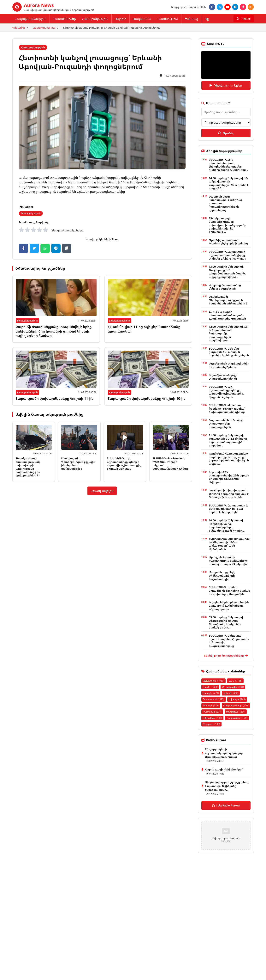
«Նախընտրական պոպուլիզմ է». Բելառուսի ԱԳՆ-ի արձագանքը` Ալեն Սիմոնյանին (229, 544)
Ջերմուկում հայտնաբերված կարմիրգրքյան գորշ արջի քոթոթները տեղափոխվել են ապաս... (229, 459)
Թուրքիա (211, 724)
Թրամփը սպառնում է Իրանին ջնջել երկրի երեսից (228, 242)
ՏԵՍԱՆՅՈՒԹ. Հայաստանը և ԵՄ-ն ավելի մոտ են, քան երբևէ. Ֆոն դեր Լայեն (228, 509)
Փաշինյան (212, 712)
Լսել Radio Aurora (226, 805)
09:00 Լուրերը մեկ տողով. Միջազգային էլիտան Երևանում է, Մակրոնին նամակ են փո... (226, 622)
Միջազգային (233, 687)
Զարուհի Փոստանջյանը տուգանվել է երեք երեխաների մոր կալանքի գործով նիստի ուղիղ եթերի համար (54, 331)
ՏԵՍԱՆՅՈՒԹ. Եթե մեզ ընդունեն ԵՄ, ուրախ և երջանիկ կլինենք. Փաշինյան (229, 352)
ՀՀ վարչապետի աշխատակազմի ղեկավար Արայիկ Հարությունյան (224, 753)
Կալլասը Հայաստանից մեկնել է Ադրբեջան (225, 287)
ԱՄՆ (235, 681)
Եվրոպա (237, 699)
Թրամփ (211, 705)
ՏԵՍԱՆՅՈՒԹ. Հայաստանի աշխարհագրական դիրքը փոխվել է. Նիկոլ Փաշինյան (227, 255)
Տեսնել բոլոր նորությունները (226, 655)
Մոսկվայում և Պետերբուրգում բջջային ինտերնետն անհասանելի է (78, 463)
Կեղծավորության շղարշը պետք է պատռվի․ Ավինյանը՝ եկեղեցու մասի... (227, 786)
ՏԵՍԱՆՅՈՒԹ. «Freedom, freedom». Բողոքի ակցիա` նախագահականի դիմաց (171, 463)
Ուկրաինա (212, 718)
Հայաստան (214, 681)
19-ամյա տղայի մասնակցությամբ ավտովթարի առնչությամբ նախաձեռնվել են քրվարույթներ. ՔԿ (28, 467)
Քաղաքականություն (31, 19)
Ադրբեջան (236, 712)
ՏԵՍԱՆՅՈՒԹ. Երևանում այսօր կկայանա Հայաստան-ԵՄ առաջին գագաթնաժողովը (229, 641)
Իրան (210, 687)
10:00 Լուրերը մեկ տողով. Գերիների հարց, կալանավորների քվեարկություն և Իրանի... (227, 525)
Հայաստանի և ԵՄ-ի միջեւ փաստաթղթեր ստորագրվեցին (227, 424)
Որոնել (226, 133)
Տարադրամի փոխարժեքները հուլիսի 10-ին (147, 398)
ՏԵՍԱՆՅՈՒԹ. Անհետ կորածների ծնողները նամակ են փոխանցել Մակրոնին (229, 591)
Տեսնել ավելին (102, 491)
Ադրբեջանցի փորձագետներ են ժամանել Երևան (229, 365)
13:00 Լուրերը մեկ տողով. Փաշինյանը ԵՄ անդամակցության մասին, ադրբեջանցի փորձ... (227, 272)
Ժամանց (191, 19)
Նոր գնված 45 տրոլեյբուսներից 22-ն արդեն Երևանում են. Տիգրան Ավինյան (229, 477)
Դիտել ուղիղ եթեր (226, 85)
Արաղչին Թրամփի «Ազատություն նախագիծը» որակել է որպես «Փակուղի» (228, 560)
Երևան (231, 693)
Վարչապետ (237, 718)
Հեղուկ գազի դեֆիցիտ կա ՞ (224, 769)
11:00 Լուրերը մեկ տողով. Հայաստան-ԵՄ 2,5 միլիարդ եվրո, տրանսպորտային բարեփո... (228, 440)
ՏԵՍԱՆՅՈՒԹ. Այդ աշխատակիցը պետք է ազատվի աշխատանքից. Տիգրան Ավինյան (125, 463)
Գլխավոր (19, 28)
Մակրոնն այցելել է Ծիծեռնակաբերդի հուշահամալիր (222, 576)
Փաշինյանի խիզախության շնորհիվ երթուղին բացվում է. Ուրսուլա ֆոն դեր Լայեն (229, 494)
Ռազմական (142, 19)
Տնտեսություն (168, 19)
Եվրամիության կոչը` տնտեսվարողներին (223, 377)
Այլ (207, 19)
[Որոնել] (244, 19)
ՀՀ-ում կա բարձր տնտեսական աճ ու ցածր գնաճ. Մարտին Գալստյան (227, 315)
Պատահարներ (64, 19)
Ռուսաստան (214, 699)
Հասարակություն (95, 19)
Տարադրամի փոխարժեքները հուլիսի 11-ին (55, 398)
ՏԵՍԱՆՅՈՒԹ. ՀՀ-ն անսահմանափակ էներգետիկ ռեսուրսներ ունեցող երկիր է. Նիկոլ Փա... (228, 165)
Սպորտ (121, 19)
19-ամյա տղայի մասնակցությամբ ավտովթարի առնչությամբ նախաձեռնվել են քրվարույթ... (227, 225)
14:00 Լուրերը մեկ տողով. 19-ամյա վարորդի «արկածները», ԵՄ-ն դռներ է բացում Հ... (229, 183)
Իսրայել (211, 693)
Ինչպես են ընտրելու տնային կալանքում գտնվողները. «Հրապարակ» (229, 606)
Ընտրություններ (236, 705)
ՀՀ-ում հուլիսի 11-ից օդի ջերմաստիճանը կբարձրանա (144, 329)
